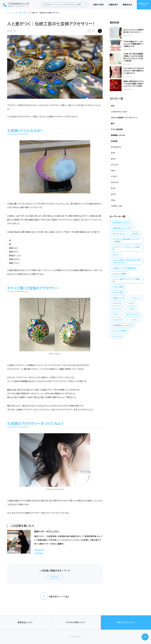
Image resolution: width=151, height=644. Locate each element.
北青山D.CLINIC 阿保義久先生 (125, 268)
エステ (113, 194)
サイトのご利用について (75, 622)
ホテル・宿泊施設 (117, 129)
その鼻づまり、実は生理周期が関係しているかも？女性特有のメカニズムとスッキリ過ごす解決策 (133, 57)
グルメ (113, 171)
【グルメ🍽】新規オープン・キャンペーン (124, 118)
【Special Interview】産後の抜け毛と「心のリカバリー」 (133, 31)
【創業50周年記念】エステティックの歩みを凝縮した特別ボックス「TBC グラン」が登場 (134, 84)
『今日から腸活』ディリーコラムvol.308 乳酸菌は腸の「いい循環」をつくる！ (133, 44)
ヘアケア (114, 177)
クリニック (114, 165)
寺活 (113, 106)
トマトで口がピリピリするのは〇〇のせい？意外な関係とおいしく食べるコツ (133, 71)
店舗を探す (113, 5)
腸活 (113, 123)
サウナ (113, 153)
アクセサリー (56, 577)
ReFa (135, 320)
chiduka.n (57, 354)
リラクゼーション (117, 206)
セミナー (114, 159)
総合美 (136, 234)
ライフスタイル (116, 147)
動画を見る (127, 5)
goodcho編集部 (120, 274)
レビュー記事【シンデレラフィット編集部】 (126, 280)
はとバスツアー (119, 320)
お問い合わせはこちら (144, 5)
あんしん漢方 (119, 292)
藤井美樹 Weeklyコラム (123, 228)
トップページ (11, 13)
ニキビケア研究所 (120, 331)
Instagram (39, 550)
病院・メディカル (119, 298)
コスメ (113, 200)
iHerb (116, 255)
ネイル (113, 188)
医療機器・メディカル (118, 135)
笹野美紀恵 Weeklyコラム (123, 325)
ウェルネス (118, 303)
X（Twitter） (39, 553)
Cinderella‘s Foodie (119, 112)
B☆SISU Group (133, 314)
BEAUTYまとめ (119, 234)
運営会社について (25, 622)
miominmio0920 (57, 489)
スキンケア (115, 182)
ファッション (118, 309)
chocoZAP (118, 336)
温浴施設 (114, 141)
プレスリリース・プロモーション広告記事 (126, 248)
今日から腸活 (119, 287)
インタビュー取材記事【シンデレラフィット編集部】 (126, 240)
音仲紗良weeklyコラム (122, 223)
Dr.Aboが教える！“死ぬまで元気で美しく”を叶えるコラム (127, 261)
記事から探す (99, 5)
